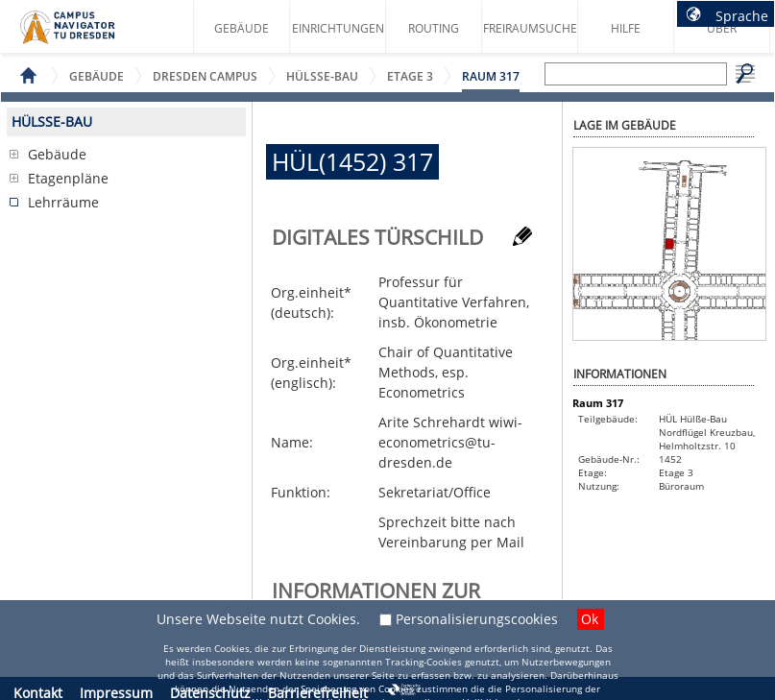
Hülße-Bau (322, 76)
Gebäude (242, 28)
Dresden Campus (205, 76)
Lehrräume (63, 202)
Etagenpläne (68, 178)
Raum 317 (491, 76)
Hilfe (626, 28)
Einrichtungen (338, 28)
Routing (434, 28)
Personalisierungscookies (477, 619)
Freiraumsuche (530, 28)
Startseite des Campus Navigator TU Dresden (88, 35)
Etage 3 (410, 76)
